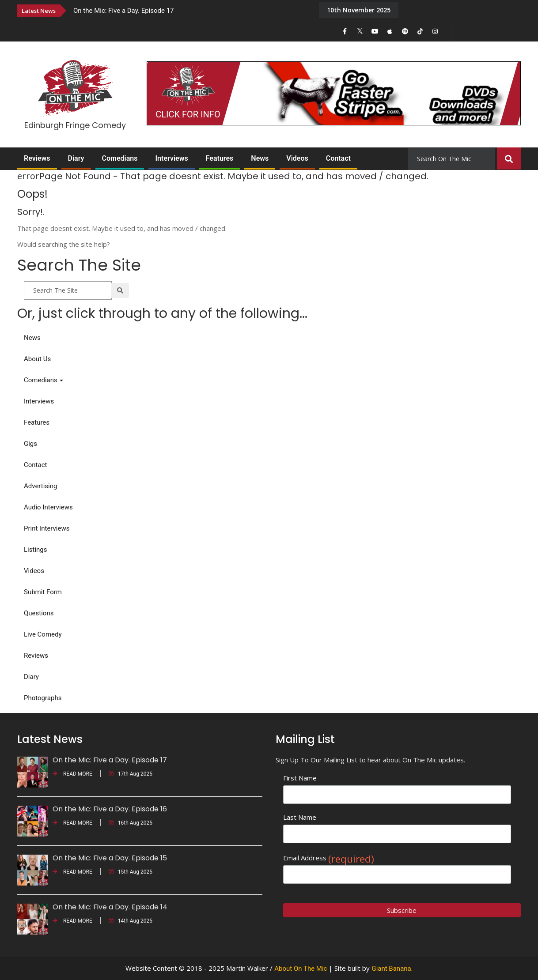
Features (220, 158)
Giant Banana (391, 969)
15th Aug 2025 (131, 872)
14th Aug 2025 (131, 921)
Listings (35, 550)
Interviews (171, 158)
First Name (300, 778)
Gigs (30, 444)
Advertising (40, 486)
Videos (297, 158)
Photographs (43, 698)
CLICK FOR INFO (188, 114)
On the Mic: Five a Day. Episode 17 (124, 11)
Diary (76, 158)
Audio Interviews (48, 507)
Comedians (120, 158)
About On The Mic (301, 969)
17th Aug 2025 (131, 774)
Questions (39, 613)
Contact (338, 158)
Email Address (329, 858)
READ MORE (72, 774)
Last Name (300, 817)
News (260, 158)
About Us (37, 359)
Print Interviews (47, 528)
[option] (189, 10)
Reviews (37, 158)
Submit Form (43, 592)
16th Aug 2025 (131, 823)
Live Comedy (43, 634)
